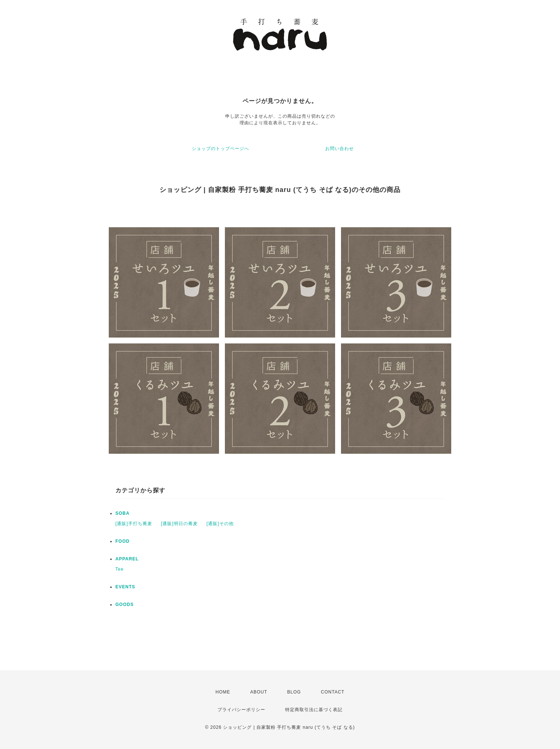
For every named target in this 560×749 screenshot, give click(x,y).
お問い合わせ (340, 149)
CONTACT (333, 692)
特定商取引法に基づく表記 (314, 710)
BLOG (294, 692)
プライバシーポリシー (241, 710)
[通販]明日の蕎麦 (179, 524)
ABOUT (259, 692)
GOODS (125, 604)
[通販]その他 (220, 524)
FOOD (123, 541)
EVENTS (125, 587)
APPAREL (127, 559)
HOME (223, 692)
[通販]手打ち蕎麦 (134, 524)
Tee (119, 569)
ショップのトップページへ (220, 149)
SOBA (123, 513)
